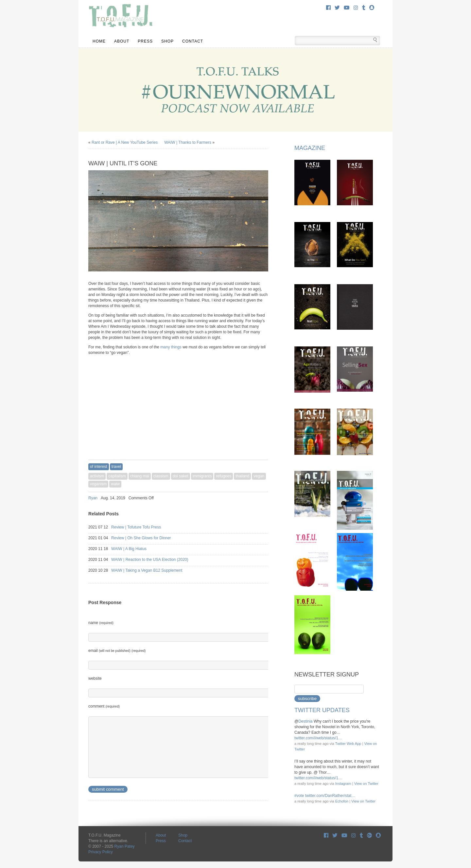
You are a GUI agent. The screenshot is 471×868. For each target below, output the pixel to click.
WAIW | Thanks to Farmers (188, 142)
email (117, 651)
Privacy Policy (101, 852)
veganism (98, 484)
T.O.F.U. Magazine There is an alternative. (121, 16)
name (101, 623)
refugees (224, 476)
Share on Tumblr (266, 498)
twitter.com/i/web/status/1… (318, 738)
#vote (299, 796)
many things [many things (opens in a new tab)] (171, 347)
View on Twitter (366, 784)
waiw (115, 484)
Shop (167, 41)
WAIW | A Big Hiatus (135, 549)
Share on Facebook (249, 498)
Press (145, 41)
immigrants (202, 476)
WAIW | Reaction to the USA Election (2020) (156, 560)
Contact (193, 41)
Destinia (305, 721)
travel (116, 467)
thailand (242, 476)
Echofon (342, 801)
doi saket (181, 476)
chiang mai (140, 476)
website (95, 678)
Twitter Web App (348, 744)
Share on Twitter (257, 498)
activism (97, 476)
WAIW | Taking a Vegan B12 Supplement (153, 570)
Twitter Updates (322, 710)
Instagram (343, 784)
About (122, 41)
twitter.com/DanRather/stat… (330, 796)
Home (99, 41)
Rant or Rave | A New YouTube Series (125, 142)
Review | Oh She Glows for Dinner (147, 538)
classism (161, 476)
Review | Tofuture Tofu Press (142, 527)
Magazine (310, 148)
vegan (259, 476)
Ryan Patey (125, 846)
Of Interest (99, 467)
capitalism (117, 476)
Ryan (93, 498)
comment (104, 706)
